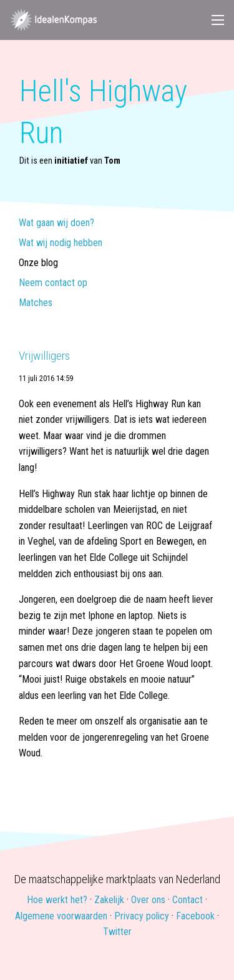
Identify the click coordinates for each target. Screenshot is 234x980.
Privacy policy (142, 916)
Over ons (148, 900)
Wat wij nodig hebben (61, 243)
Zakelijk (109, 900)
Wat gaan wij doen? (56, 223)
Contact (188, 900)
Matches (36, 303)
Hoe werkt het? (57, 900)
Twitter (117, 932)
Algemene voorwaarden (61, 916)
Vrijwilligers (44, 356)
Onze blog (38, 263)
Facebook (195, 916)
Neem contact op (53, 283)
